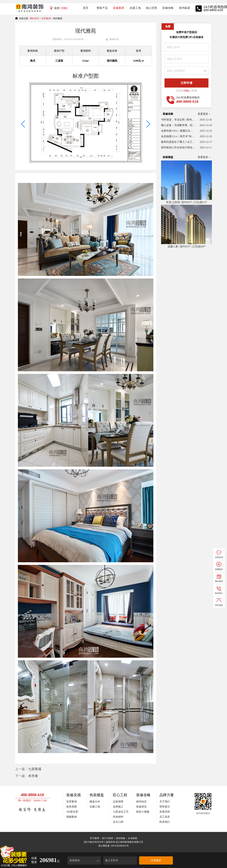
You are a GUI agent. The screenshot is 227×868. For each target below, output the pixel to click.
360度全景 (72, 812)
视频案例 (72, 817)
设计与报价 (108, 838)
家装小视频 (143, 812)
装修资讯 (141, 807)
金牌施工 (118, 807)
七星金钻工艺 (121, 812)
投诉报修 (121, 838)
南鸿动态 (141, 802)
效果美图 (72, 807)
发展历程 (165, 812)
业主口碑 (118, 822)
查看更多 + (204, 114)
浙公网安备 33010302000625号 (113, 846)
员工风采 (165, 817)
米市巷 (33, 776)
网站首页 (34, 18)
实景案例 (46, 18)
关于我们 (165, 802)
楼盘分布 (95, 802)
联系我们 (165, 822)
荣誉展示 (165, 807)
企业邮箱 (133, 838)
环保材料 (118, 817)
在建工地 (95, 807)
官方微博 (94, 838)
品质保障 (118, 802)
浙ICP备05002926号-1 (95, 842)
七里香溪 (35, 769)
